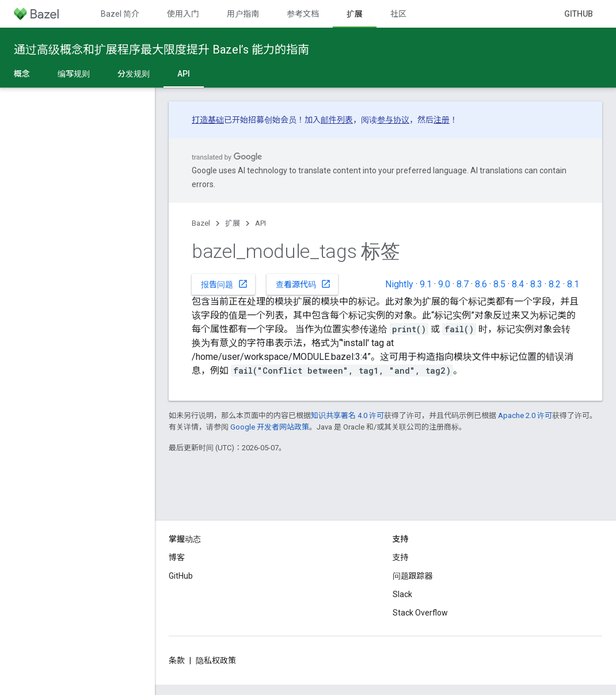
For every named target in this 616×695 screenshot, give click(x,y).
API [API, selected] (184, 74)
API (261, 223)
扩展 (233, 223)
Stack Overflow (420, 613)
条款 (177, 660)
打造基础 (208, 120)
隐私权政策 (216, 660)
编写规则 (74, 74)
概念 (22, 74)
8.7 (463, 284)
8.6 (481, 284)
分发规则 (134, 74)
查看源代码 (303, 284)
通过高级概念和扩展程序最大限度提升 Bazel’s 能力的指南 (161, 50)
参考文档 (303, 14)
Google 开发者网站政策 (270, 427)
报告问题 (225, 284)
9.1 (426, 284)
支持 (401, 557)
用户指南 (243, 14)
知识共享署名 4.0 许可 (347, 415)
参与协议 (393, 120)
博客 (177, 557)
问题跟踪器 (413, 576)
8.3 (536, 284)
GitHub (579, 14)
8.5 (499, 284)
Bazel (201, 223)
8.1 (573, 284)
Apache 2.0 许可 (525, 415)
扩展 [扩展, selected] (355, 14)
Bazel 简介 (120, 14)
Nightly (399, 284)
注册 (442, 120)
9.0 (444, 284)
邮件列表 (337, 120)
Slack (402, 594)
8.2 (555, 284)
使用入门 (183, 14)
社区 (398, 14)
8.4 (518, 284)
